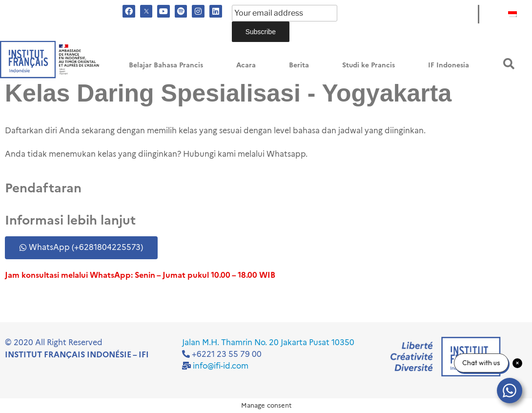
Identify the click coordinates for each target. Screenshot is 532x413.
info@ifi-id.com (221, 366)
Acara (246, 65)
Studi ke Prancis (368, 65)
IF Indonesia (449, 65)
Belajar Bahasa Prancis (166, 65)
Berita (299, 65)
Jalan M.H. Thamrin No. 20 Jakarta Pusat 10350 (268, 342)
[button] (509, 64)
